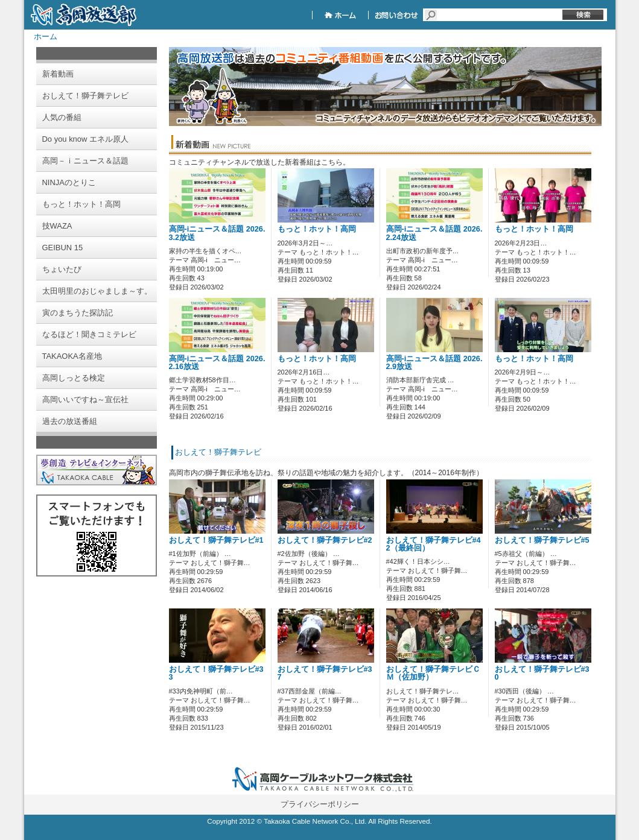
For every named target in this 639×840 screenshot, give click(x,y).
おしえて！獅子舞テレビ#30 (542, 673)
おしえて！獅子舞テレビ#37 (325, 673)
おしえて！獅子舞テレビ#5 (542, 540)
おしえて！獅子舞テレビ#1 (216, 540)
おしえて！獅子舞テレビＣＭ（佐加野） (433, 673)
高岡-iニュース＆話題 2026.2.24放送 (434, 233)
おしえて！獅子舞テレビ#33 (216, 673)
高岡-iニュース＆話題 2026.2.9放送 (434, 363)
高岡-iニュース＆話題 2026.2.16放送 (217, 363)
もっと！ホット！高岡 (317, 229)
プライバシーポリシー (320, 804)
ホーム (46, 36)
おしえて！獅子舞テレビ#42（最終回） (434, 544)
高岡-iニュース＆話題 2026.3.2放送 (217, 233)
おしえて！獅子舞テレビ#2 (325, 540)
